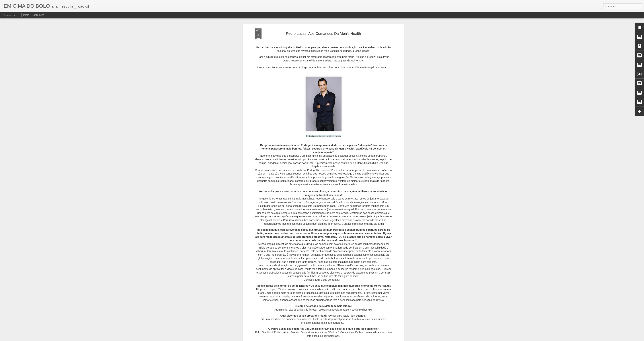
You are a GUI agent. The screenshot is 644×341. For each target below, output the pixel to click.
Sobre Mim (38, 15)
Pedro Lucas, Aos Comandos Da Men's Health (323, 34)
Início (26, 15)
